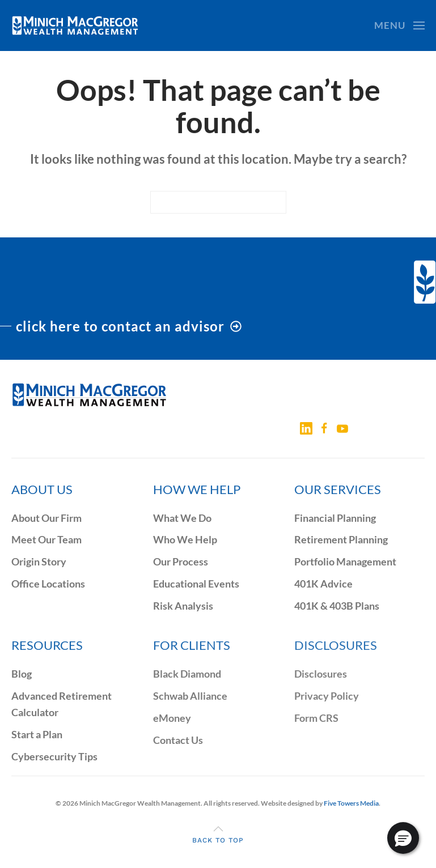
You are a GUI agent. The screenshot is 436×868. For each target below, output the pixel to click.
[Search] (218, 202)
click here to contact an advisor (129, 326)
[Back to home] (75, 25)
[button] (399, 25)
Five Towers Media (351, 803)
